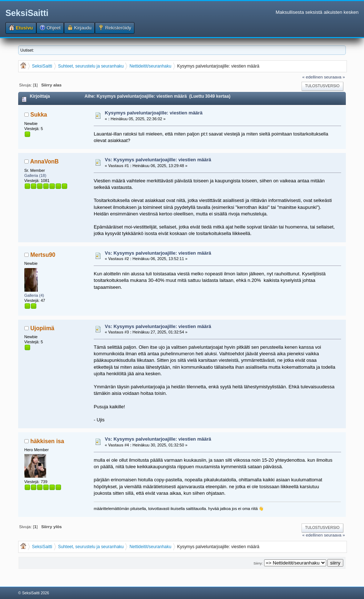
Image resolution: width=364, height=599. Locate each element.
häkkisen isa (47, 441)
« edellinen (313, 77)
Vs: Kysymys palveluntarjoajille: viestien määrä (158, 160)
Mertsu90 (43, 255)
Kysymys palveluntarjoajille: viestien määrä (154, 113)
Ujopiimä (43, 328)
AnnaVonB (45, 161)
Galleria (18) (35, 175)
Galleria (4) (34, 295)
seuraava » (335, 77)
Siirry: (258, 563)
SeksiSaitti (27, 13)
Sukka (39, 115)
